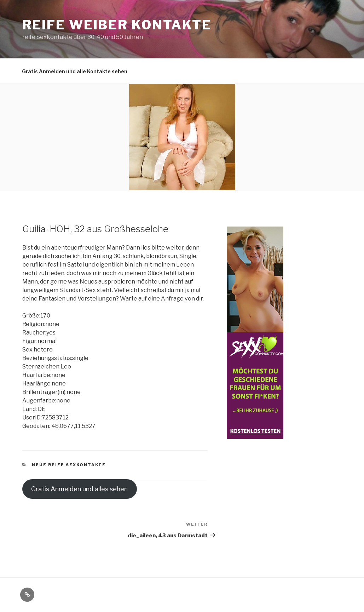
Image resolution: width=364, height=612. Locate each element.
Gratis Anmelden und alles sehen (79, 489)
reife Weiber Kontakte (117, 25)
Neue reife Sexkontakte (69, 465)
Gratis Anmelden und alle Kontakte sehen (75, 71)
